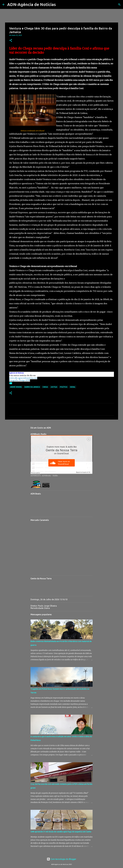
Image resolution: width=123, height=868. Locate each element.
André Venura (16, 387)
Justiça (54, 387)
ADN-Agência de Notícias (31, 4)
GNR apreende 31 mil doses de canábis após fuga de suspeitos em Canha (61, 832)
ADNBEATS (36, 476)
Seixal (73, 387)
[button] (11, 41)
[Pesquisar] (59, 5)
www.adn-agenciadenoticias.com (23, 378)
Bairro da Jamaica (32, 387)
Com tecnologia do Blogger (61, 859)
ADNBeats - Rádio (50, 476)
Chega (45, 387)
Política (64, 387)
